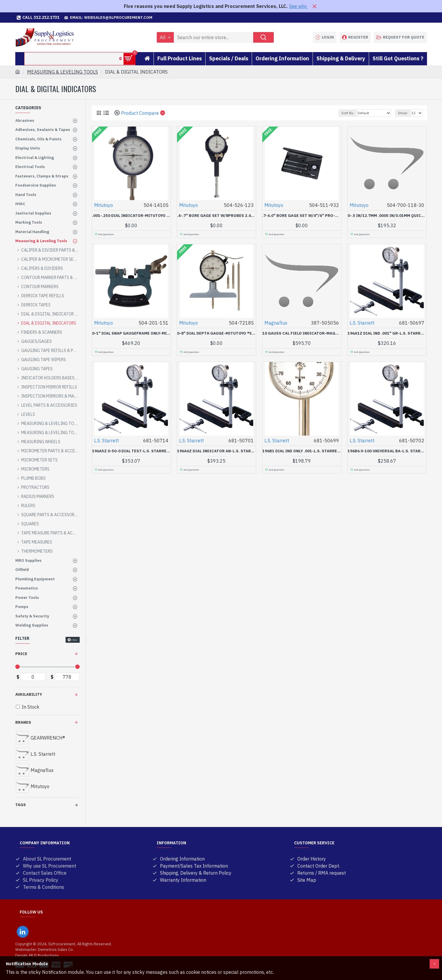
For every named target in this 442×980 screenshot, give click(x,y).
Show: (403, 113)
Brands (23, 722)
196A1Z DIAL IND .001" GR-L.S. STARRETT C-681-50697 (387, 333)
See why (298, 6)
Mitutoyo (104, 205)
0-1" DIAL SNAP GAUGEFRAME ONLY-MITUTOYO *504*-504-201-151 (131, 333)
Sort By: (348, 113)
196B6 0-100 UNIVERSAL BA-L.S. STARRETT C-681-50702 (387, 451)
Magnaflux (276, 323)
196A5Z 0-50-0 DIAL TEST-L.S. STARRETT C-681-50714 (131, 451)
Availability (29, 694)
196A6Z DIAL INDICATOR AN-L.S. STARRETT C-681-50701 (216, 451)
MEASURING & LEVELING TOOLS (62, 72)
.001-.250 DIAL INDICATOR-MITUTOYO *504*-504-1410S (131, 216)
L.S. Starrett (362, 323)
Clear (75, 640)
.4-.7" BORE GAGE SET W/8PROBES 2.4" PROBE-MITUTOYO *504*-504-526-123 (216, 216)
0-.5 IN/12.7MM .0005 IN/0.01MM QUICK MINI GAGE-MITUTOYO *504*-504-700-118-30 (387, 216)
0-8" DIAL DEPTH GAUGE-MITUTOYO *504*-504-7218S (216, 333)
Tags (21, 805)
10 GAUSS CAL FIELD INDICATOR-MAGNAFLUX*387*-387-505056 (302, 333)
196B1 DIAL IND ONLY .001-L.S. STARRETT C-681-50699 (302, 451)
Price (21, 654)
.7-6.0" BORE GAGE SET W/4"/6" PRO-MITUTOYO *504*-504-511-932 (302, 216)
